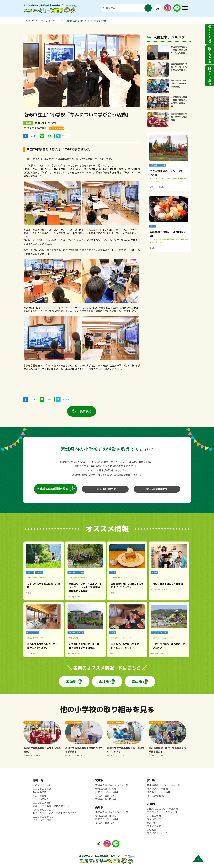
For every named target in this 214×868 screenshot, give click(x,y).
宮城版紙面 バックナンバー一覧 (112, 785)
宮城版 (71, 681)
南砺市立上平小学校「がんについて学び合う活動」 (87, 21)
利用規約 (152, 823)
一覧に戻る (84, 411)
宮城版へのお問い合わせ (108, 799)
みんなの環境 (40, 792)
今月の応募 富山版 (157, 789)
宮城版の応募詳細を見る (53, 489)
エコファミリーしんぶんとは (162, 812)
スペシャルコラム (42, 810)
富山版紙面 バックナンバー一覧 (164, 785)
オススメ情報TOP (105, 796)
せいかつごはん (41, 799)
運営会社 (152, 830)
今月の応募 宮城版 (106, 789)
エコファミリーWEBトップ (34, 21)
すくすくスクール (56, 21)
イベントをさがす (42, 820)
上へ (198, 859)
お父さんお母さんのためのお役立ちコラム (55, 813)
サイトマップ (154, 819)
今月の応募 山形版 (106, 816)
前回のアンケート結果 (107, 792)
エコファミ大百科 (42, 803)
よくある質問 (154, 816)
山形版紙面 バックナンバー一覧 (112, 812)
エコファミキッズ (42, 789)
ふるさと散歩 (40, 796)
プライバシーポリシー (159, 833)
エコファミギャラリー (44, 817)
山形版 (104, 681)
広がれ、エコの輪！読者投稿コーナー (52, 806)
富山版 (137, 681)
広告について (154, 826)
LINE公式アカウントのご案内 (162, 809)
